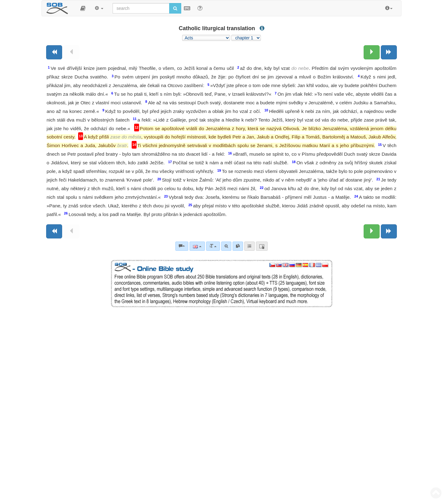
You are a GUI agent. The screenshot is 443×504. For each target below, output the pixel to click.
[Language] (197, 246)
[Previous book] (54, 52)
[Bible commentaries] (182, 246)
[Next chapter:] (372, 52)
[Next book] (389, 52)
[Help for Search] (200, 8)
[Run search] (175, 8)
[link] (238, 246)
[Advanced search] (226, 246)
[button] (83, 8)
